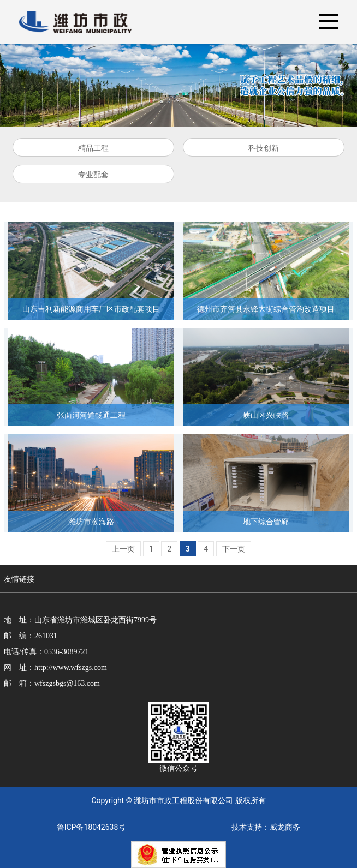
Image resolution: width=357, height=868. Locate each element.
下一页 (234, 549)
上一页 (123, 549)
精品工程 (93, 148)
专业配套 (93, 175)
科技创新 (264, 148)
